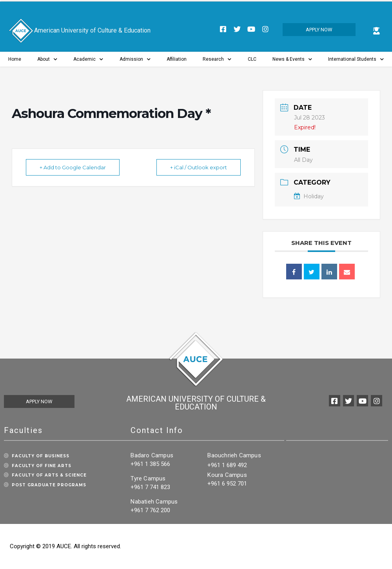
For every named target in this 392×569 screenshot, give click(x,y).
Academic (88, 59)
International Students (356, 59)
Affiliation (177, 59)
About (47, 59)
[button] (319, 30)
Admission (135, 59)
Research (217, 59)
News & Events (292, 59)
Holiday (309, 196)
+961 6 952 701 (227, 484)
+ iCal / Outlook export (199, 167)
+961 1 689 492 (227, 465)
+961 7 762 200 (150, 510)
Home (15, 59)
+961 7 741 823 (150, 487)
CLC (252, 59)
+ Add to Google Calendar (73, 167)
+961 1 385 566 (150, 464)
